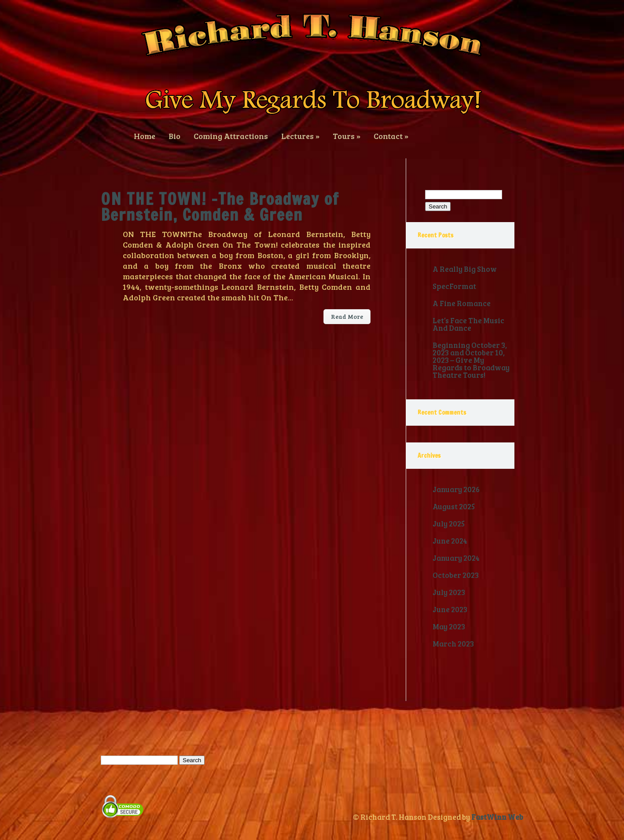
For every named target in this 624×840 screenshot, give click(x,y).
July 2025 (449, 524)
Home (145, 135)
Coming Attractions (231, 135)
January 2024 (456, 558)
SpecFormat (454, 286)
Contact (391, 135)
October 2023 (456, 575)
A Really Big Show (465, 269)
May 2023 (449, 626)
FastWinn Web (497, 817)
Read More (347, 316)
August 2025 (454, 506)
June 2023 (450, 609)
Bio (174, 135)
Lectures (300, 135)
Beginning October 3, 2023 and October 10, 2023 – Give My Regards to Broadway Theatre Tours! (471, 360)
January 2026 (456, 489)
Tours (347, 135)
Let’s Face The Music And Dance (468, 324)
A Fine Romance (462, 303)
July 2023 (449, 592)
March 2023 (453, 644)
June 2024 (450, 541)
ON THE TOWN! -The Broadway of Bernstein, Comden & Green (220, 207)
